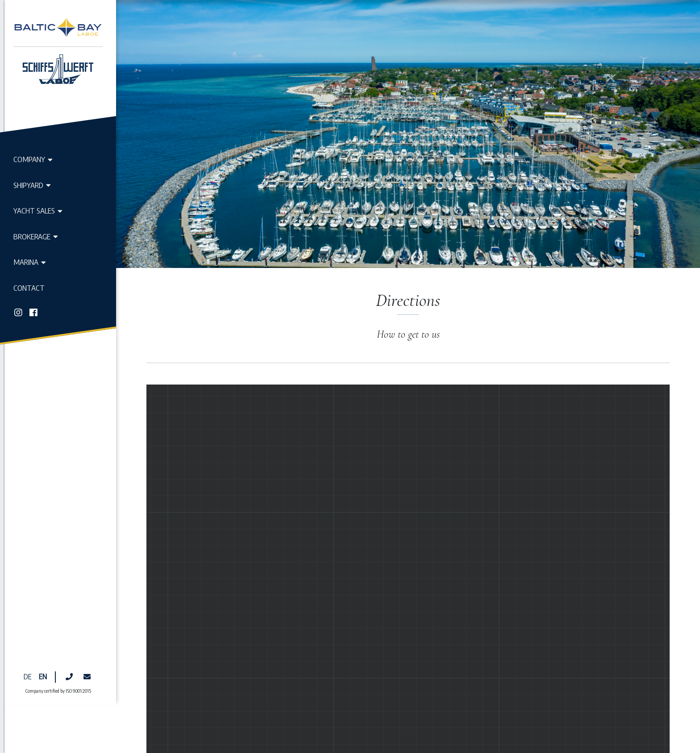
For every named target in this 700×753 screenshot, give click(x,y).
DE (28, 610)
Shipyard (32, 185)
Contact (29, 288)
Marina (30, 262)
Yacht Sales (38, 210)
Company (33, 159)
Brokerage (36, 236)
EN (43, 610)
